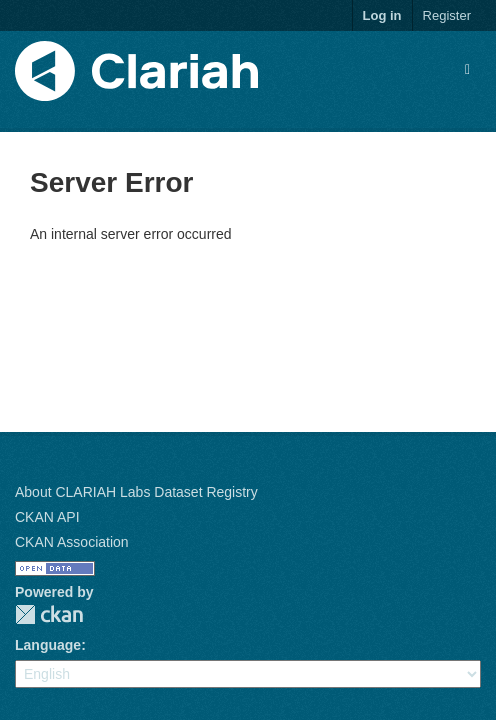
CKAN (49, 614)
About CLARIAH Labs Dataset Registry (136, 492)
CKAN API (47, 517)
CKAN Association (72, 542)
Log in (382, 15)
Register (447, 15)
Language (48, 645)
